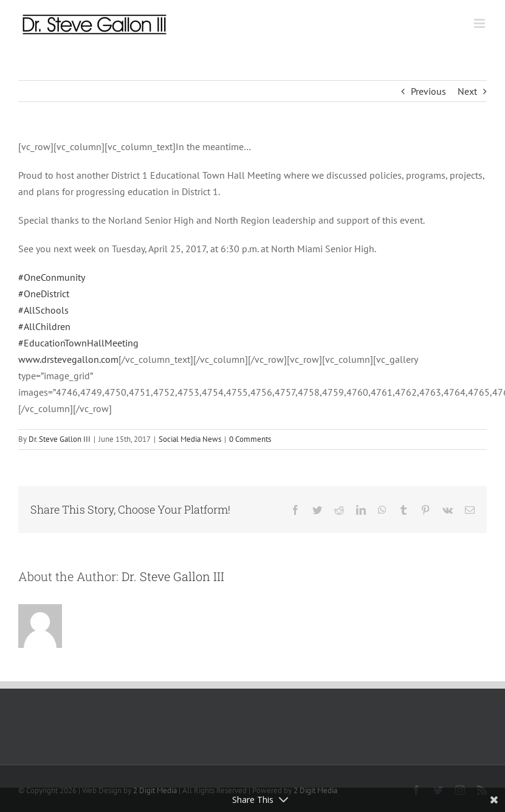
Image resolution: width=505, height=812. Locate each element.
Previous (428, 91)
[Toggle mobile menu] (480, 23)
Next (467, 91)
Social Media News (190, 439)
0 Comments (250, 439)
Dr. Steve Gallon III (60, 439)
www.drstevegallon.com (68, 359)
